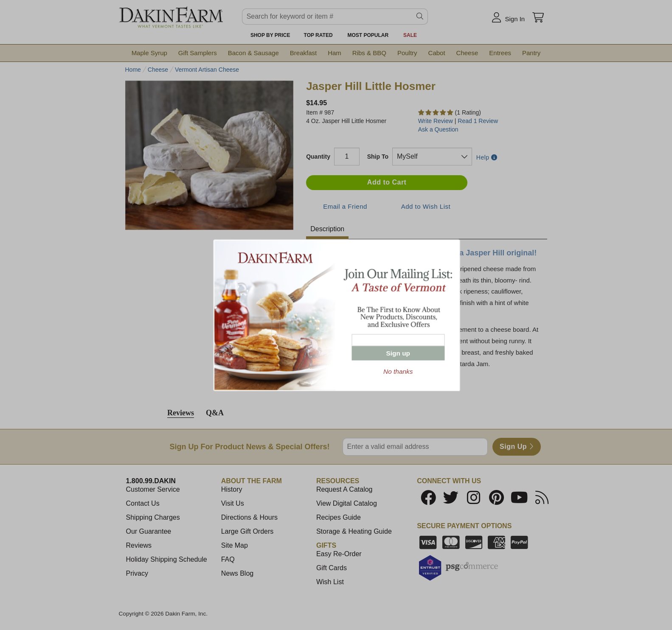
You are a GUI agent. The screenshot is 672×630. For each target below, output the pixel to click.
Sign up (398, 353)
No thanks (398, 371)
